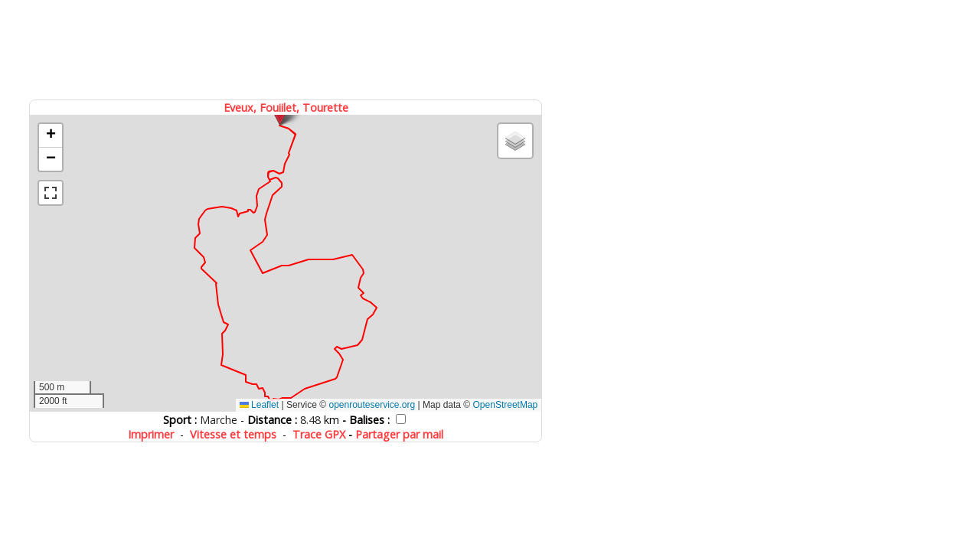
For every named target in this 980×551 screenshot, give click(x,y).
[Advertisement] (287, 48)
